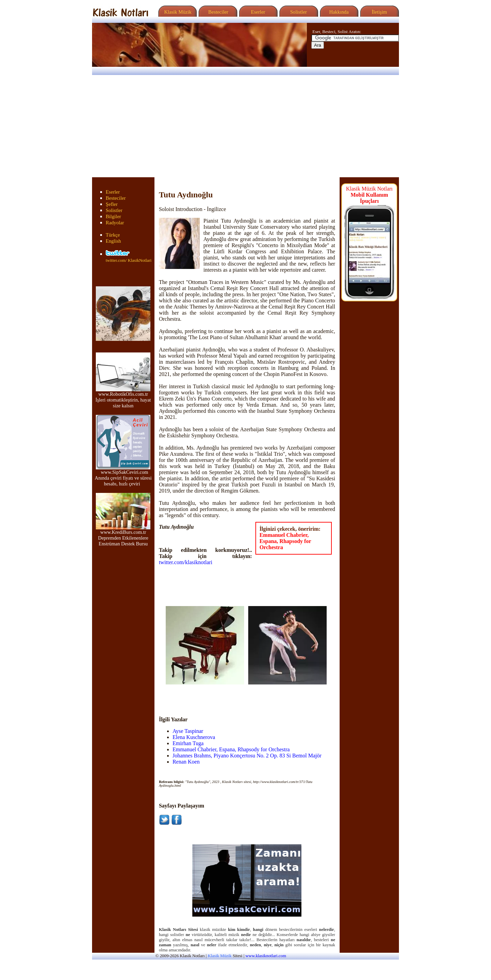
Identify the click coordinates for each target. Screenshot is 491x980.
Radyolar (115, 223)
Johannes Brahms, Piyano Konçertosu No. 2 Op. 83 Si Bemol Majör (247, 756)
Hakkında (338, 12)
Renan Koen (186, 762)
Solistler (298, 12)
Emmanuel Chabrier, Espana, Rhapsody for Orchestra (285, 541)
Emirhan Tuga (188, 743)
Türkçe (113, 235)
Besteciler (217, 12)
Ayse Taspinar (188, 731)
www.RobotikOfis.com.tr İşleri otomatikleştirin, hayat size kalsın (123, 398)
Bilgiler (113, 216)
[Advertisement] (245, 126)
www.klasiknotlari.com (266, 956)
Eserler (257, 12)
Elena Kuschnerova (194, 737)
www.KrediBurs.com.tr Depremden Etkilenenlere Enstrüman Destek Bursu (123, 536)
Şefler (112, 204)
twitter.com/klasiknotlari (186, 562)
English (113, 241)
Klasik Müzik (177, 12)
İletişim (378, 12)
